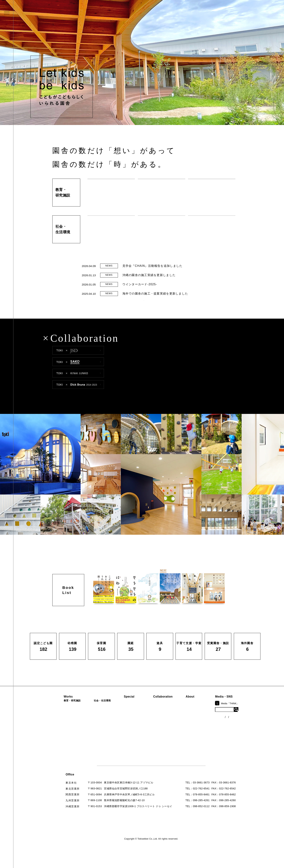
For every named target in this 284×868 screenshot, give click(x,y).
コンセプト (201, 721)
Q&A (198, 746)
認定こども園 (62, 716)
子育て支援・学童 (64, 734)
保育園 (58, 728)
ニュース (235, 723)
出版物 (199, 740)
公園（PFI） (96, 728)
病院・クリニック (99, 716)
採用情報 (200, 758)
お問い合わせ (203, 752)
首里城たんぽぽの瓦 (134, 737)
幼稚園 (58, 722)
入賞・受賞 (201, 734)
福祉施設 (93, 722)
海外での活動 (130, 721)
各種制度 (235, 730)
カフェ (92, 734)
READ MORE (144, 307)
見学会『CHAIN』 (133, 715)
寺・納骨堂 (95, 746)
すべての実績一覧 (64, 765)
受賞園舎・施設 (63, 752)
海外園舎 (59, 758)
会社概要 (200, 728)
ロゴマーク (201, 715)
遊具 (56, 746)
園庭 (56, 740)
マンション (95, 740)
